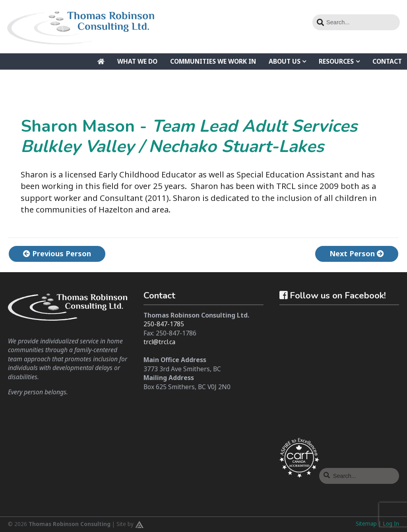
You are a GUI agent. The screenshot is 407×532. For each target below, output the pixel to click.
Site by (130, 524)
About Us (285, 61)
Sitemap (366, 524)
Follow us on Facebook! (333, 295)
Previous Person (57, 253)
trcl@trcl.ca (159, 342)
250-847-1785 (164, 324)
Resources (336, 61)
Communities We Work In (213, 61)
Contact (387, 61)
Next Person (357, 253)
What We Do (137, 61)
